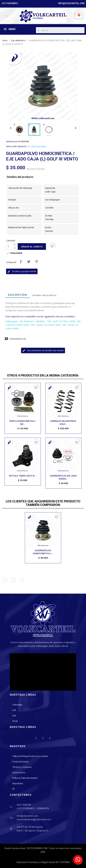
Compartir (21, 262)
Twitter (13, 580)
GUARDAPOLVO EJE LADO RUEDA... (63, 477)
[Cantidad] (10, 247)
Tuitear (29, 262)
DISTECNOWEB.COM (37, 848)
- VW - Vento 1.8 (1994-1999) (45, 325)
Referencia (12, 141)
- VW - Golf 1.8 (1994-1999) (60, 321)
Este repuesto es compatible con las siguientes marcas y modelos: (40, 316)
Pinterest (37, 262)
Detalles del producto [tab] (44, 295)
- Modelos (40, 321)
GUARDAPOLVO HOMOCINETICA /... (43, 552)
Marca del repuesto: (17, 146)
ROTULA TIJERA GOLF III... (23, 476)
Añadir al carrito (32, 247)
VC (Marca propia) (37, 146)
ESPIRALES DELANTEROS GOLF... (63, 422)
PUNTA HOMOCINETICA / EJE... (23, 422)
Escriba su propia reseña (22, 271)
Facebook (5, 580)
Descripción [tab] (17, 295)
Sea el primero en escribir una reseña (43, 351)
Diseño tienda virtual (15, 848)
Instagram (22, 580)
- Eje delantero (26, 321)
